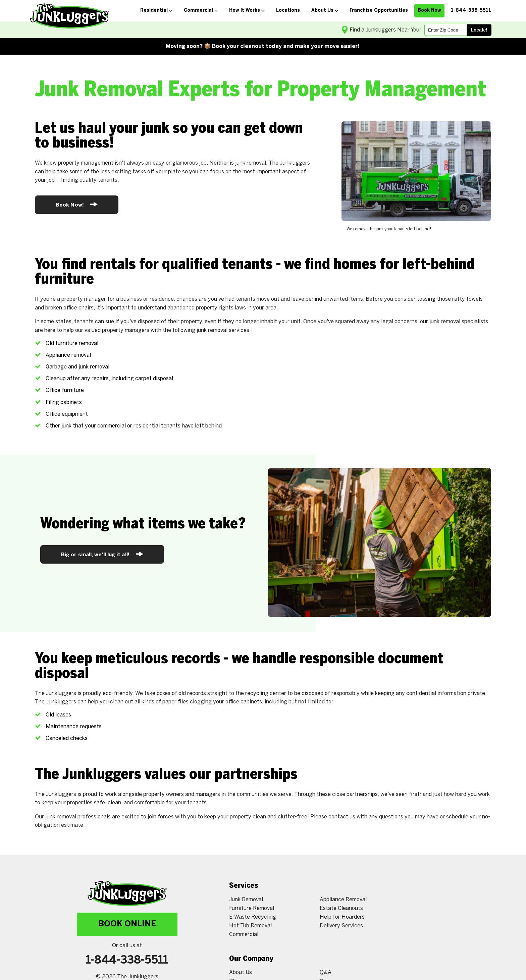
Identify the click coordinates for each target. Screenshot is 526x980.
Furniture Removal (252, 908)
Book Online (127, 924)
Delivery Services (341, 926)
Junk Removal (246, 900)
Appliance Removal (343, 900)
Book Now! (77, 204)
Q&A (326, 972)
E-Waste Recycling (253, 917)
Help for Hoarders (342, 917)
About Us (241, 972)
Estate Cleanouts (341, 908)
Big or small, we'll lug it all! (102, 554)
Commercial (244, 935)
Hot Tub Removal (250, 926)
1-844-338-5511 (127, 961)
